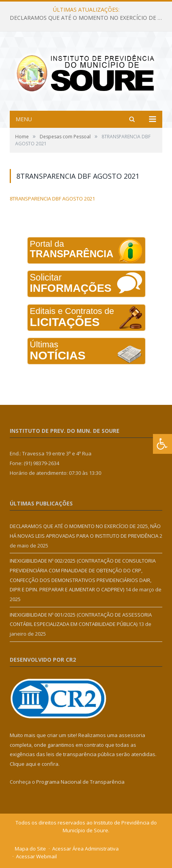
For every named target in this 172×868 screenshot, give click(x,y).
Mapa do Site (30, 849)
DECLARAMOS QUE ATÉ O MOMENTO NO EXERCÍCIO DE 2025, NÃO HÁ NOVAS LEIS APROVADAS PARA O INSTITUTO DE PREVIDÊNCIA (88, 18)
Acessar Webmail (36, 856)
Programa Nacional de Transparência (80, 782)
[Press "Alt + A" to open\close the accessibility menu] (162, 444)
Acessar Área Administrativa (85, 849)
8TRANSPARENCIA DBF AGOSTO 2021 (52, 199)
